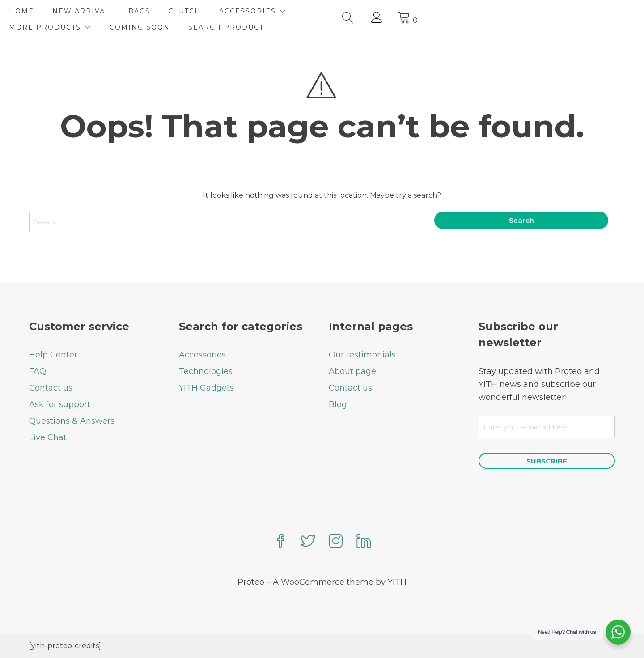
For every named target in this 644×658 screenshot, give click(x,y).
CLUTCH (205, 11)
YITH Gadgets (206, 387)
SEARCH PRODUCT (67, 27)
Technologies (206, 370)
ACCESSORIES (268, 11)
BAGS (159, 11)
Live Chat (48, 437)
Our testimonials (362, 354)
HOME (42, 11)
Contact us (51, 387)
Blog (338, 403)
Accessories (202, 354)
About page (352, 370)
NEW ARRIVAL (101, 11)
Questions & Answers (72, 420)
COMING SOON (455, 11)
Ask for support (60, 403)
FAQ (38, 370)
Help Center (53, 354)
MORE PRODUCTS (361, 11)
